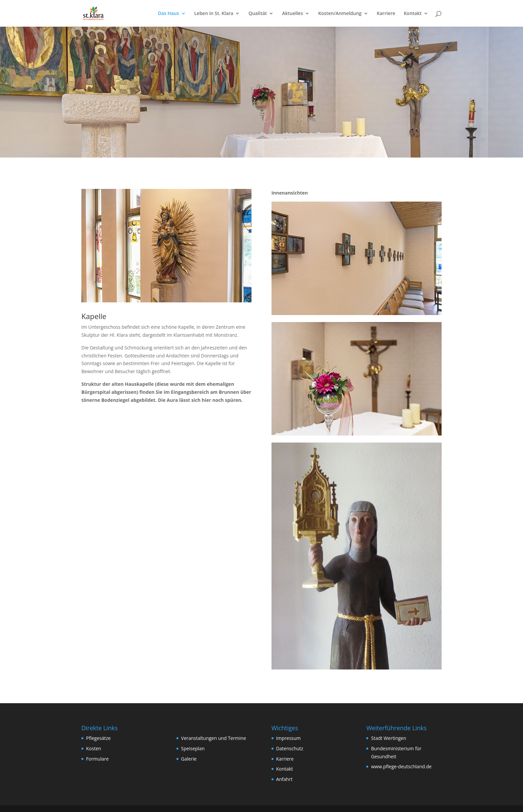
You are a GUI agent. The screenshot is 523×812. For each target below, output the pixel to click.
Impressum (289, 738)
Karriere (386, 14)
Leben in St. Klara (214, 14)
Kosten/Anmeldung (340, 14)
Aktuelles (293, 14)
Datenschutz (290, 748)
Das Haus (168, 14)
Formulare (97, 759)
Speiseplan (193, 748)
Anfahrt (284, 779)
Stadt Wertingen (388, 738)
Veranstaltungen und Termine (214, 738)
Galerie (189, 759)
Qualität (258, 14)
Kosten (94, 748)
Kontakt (413, 14)
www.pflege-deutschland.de (401, 766)
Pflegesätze (98, 738)
